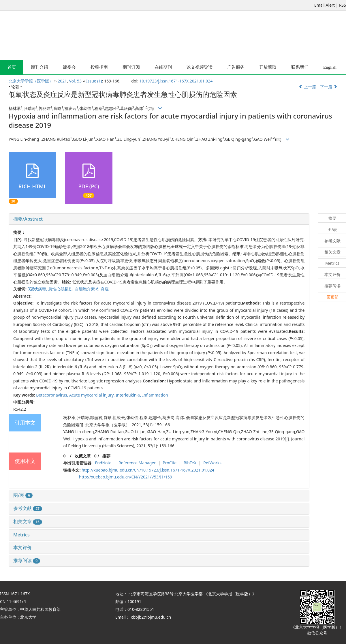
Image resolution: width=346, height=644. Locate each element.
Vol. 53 (75, 81)
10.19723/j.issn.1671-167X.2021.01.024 (176, 81)
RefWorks (212, 463)
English (330, 67)
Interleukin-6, (129, 395)
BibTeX (190, 463)
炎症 (105, 289)
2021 (62, 81)
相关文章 (28, 521)
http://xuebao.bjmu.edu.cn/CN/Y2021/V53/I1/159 (126, 477)
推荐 (106, 456)
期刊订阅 (131, 67)
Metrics (21, 535)
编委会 (69, 67)
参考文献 (28, 508)
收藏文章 (83, 456)
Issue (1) (94, 81)
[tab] (159, 219)
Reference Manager (137, 463)
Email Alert (325, 5)
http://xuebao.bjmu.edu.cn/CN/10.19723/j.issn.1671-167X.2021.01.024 (148, 470)
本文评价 (22, 547)
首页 (12, 67)
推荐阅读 (27, 560)
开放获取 (268, 67)
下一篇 (329, 87)
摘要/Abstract (28, 219)
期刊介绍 (40, 67)
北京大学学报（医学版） (31, 81)
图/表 (23, 495)
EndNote (103, 463)
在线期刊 (163, 67)
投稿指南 (99, 67)
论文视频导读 (200, 67)
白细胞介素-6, (88, 289)
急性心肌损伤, (62, 289)
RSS (343, 5)
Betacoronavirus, (53, 395)
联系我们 (300, 67)
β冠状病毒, (38, 289)
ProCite (170, 463)
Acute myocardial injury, (92, 395)
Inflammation (155, 395)
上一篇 (307, 87)
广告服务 (236, 67)
